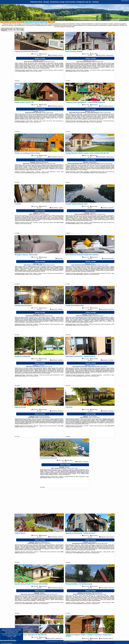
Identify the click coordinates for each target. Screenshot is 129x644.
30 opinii (47, 119)
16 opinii (101, 601)
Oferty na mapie (13, 22)
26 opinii (102, 550)
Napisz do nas (80, 642)
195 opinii (48, 272)
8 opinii (49, 68)
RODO (15, 636)
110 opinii (106, 170)
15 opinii (97, 68)
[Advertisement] (64, 502)
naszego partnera (38, 78)
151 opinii (43, 221)
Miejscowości (21, 22)
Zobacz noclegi (40, 65)
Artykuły (51, 22)
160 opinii (49, 170)
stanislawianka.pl (125, 1)
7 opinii (102, 373)
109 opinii (46, 373)
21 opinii (94, 424)
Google (4, 630)
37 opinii (103, 272)
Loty (28, 22)
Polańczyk (60, 33)
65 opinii (98, 322)
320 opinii (44, 550)
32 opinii (45, 424)
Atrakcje (44, 22)
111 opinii (99, 221)
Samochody (36, 22)
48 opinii (47, 322)
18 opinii (52, 601)
